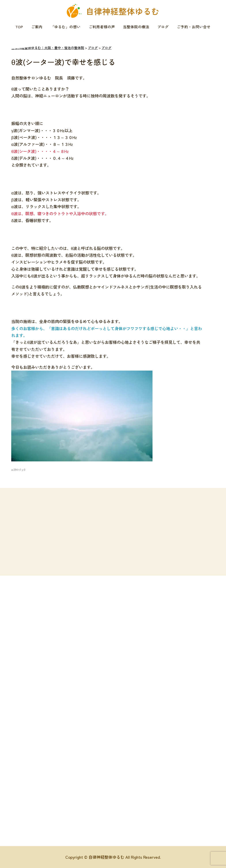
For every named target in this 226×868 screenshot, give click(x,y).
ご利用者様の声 (102, 27)
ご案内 (37, 27)
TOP (19, 27)
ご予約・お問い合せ (194, 27)
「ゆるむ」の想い (66, 27)
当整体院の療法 (136, 27)
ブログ (163, 27)
